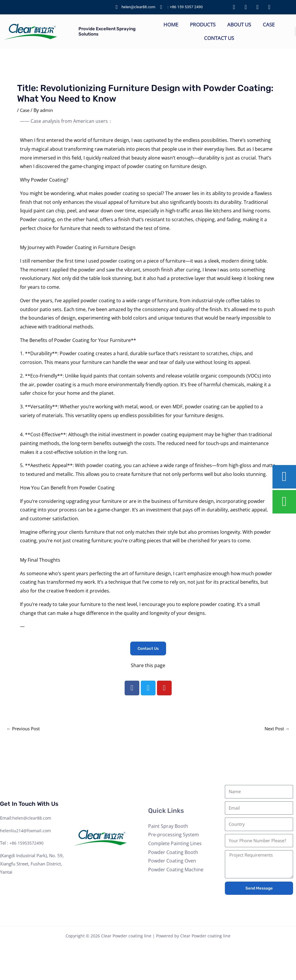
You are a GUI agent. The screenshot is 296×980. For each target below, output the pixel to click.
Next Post (276, 729)
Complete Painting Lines (175, 844)
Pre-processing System (174, 835)
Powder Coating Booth (173, 853)
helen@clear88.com (32, 818)
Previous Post (25, 729)
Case (269, 25)
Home (171, 25)
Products (203, 25)
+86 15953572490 (29, 844)
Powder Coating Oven (172, 862)
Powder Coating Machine (176, 870)
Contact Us (219, 38)
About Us (239, 25)
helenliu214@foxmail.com (27, 831)
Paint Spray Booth (168, 827)
